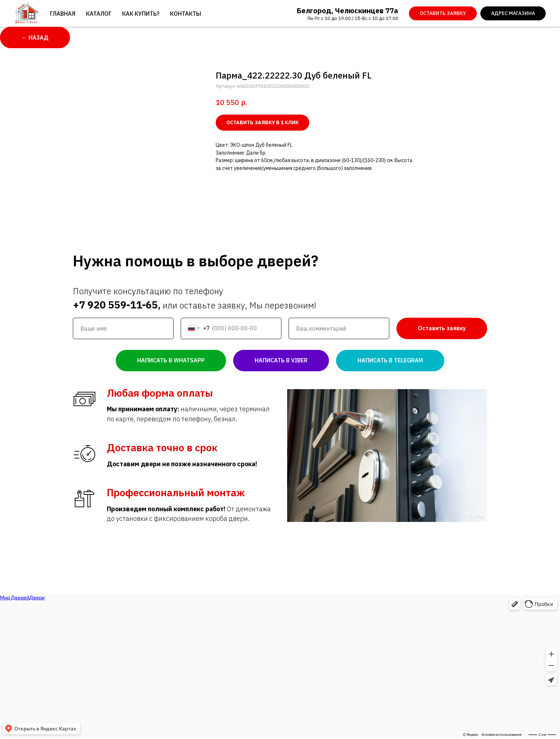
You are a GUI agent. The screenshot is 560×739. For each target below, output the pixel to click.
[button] (443, 14)
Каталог (99, 14)
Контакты (186, 14)
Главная (63, 14)
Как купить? (141, 14)
